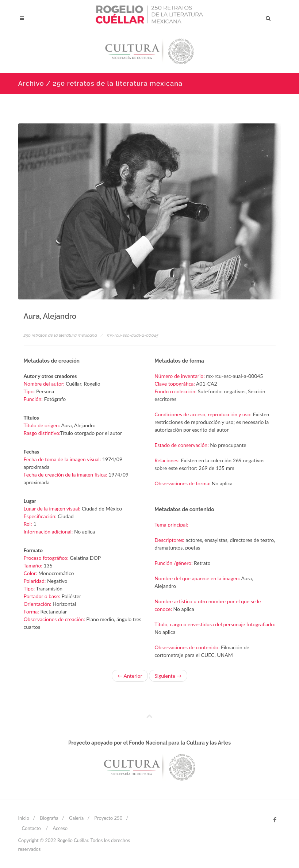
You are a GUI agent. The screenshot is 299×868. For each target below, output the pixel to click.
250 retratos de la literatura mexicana (60, 335)
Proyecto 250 (108, 818)
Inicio (24, 818)
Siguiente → (168, 676)
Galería (76, 818)
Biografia (49, 818)
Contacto (31, 828)
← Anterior (130, 676)
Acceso (60, 828)
